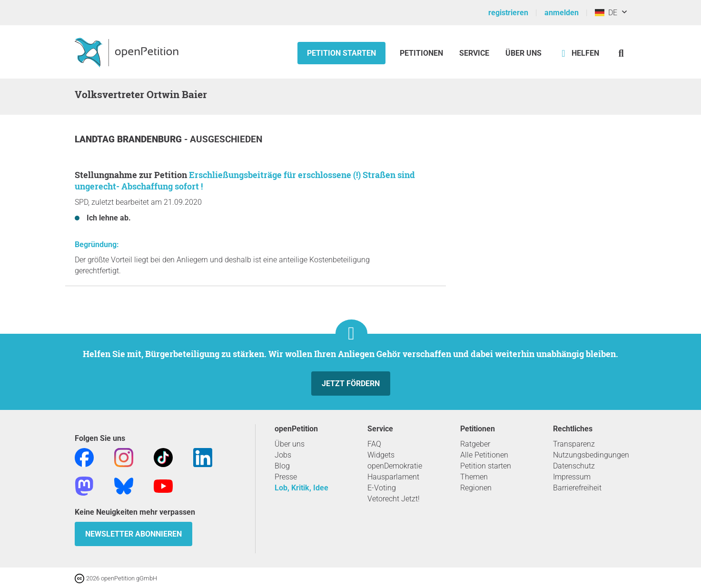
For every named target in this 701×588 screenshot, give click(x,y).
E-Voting (382, 488)
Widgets (381, 455)
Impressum (572, 477)
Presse (286, 477)
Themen (474, 477)
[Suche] (621, 53)
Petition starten (341, 53)
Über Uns (523, 53)
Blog (282, 466)
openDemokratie (395, 466)
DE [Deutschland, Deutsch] (606, 13)
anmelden (562, 13)
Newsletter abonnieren (133, 534)
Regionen (476, 488)
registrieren (508, 13)
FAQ (374, 444)
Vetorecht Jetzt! (394, 499)
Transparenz (574, 444)
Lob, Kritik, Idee (301, 488)
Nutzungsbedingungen (591, 455)
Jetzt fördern (351, 384)
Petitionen (422, 53)
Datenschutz (574, 466)
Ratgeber (475, 444)
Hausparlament (393, 477)
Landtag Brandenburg (129, 139)
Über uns (290, 444)
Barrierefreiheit (577, 488)
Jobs (283, 455)
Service (474, 53)
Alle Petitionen (484, 455)
